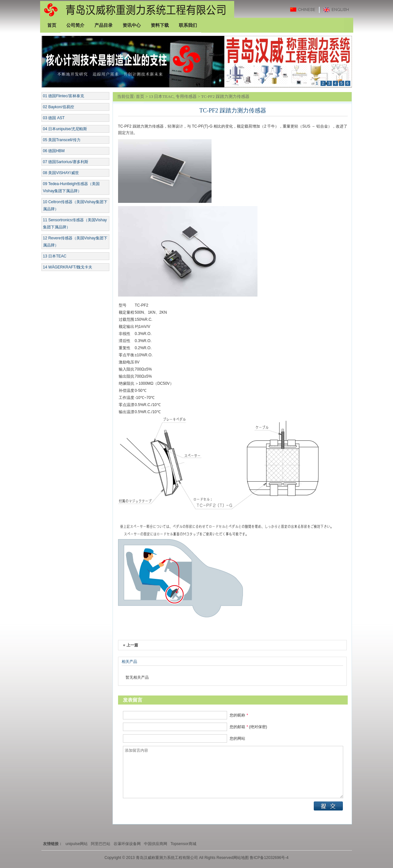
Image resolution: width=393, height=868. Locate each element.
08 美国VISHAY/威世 (61, 173)
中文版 (306, 9)
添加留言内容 (233, 772)
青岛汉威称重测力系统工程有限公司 (137, 9)
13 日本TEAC (55, 256)
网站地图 (241, 858)
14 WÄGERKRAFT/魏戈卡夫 (68, 267)
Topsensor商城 (183, 844)
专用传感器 (186, 96)
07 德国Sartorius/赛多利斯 (66, 162)
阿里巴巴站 (101, 844)
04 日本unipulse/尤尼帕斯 (65, 129)
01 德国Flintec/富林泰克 (64, 96)
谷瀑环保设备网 (127, 844)
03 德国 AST (54, 118)
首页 (140, 96)
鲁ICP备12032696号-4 (269, 858)
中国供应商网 (156, 844)
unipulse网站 (77, 844)
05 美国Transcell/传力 (62, 140)
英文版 (338, 9)
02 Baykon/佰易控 (59, 107)
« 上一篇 (131, 645)
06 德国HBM (54, 151)
